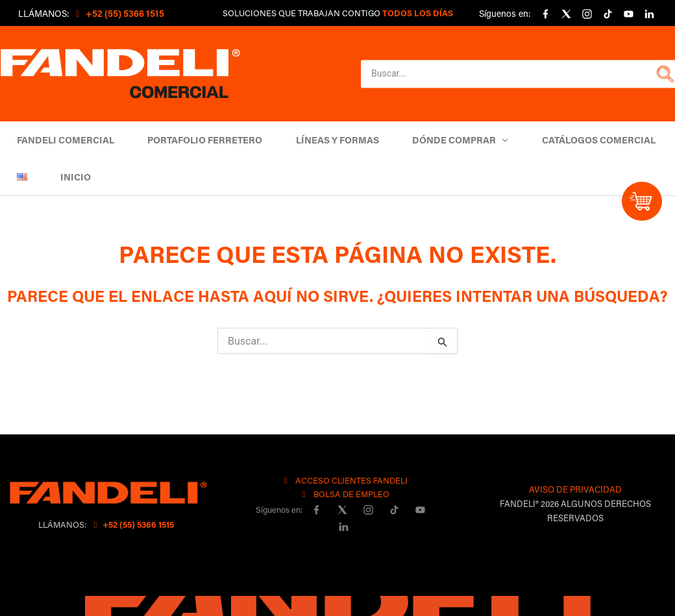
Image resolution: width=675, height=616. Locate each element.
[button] (664, 74)
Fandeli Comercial (63, 140)
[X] (566, 14)
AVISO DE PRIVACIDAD (575, 489)
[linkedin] (649, 14)
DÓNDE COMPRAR (441, 140)
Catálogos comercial (574, 140)
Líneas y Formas (324, 140)
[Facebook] (545, 14)
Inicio (68, 177)
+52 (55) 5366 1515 (132, 524)
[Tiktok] (607, 14)
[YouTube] (628, 14)
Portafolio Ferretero (197, 140)
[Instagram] (587, 14)
